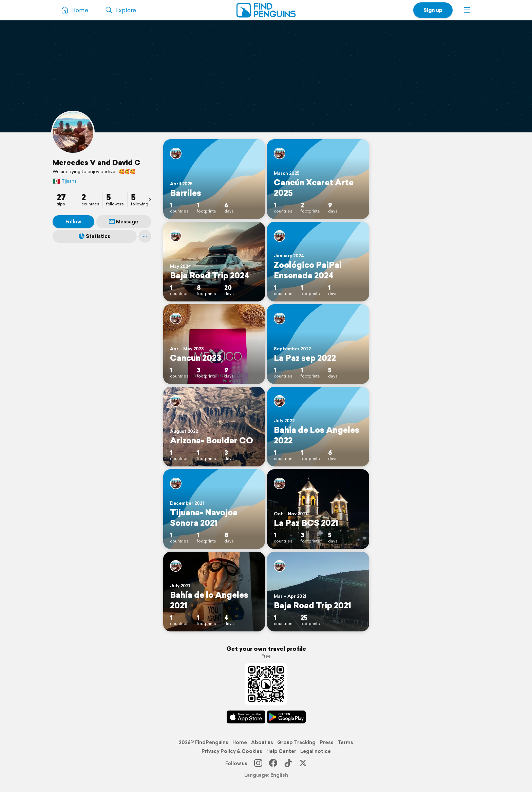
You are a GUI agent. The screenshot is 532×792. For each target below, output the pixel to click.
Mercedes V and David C (96, 162)
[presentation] (150, 199)
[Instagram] (258, 763)
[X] (303, 763)
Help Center (281, 751)
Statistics (94, 236)
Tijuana (65, 181)
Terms (345, 742)
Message (123, 222)
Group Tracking (296, 742)
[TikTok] (288, 763)
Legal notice (316, 751)
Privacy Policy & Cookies (232, 751)
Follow (73, 222)
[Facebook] (273, 763)
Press (327, 742)
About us (262, 742)
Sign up (433, 10)
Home (240, 742)
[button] (467, 10)
